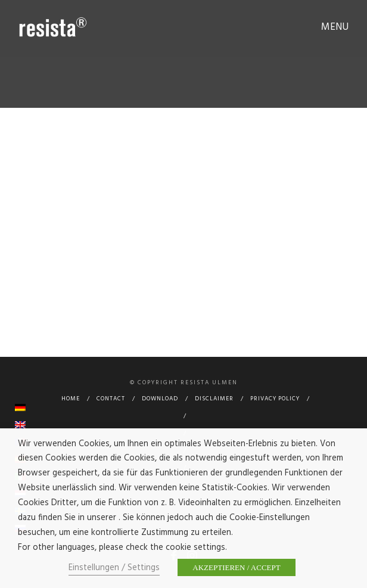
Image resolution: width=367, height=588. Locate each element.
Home (71, 399)
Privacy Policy (275, 399)
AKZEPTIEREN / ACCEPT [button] (236, 567)
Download (160, 399)
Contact (111, 399)
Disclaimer (214, 399)
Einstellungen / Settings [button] (114, 568)
